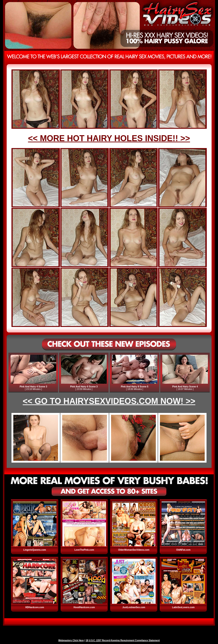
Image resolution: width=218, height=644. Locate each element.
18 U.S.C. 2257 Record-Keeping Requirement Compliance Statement (123, 640)
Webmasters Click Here (71, 640)
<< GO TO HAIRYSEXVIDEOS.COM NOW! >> (109, 401)
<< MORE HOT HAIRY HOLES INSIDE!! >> (109, 138)
